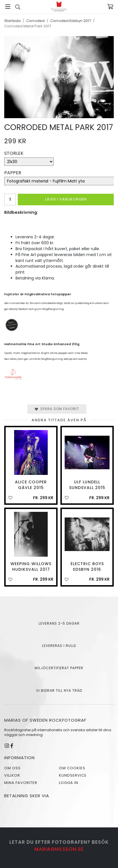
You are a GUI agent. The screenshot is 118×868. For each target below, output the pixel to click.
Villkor (12, 775)
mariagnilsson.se (59, 849)
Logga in (69, 783)
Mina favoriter (21, 783)
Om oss (12, 768)
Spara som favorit (57, 409)
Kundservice (73, 775)
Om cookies (72, 768)
